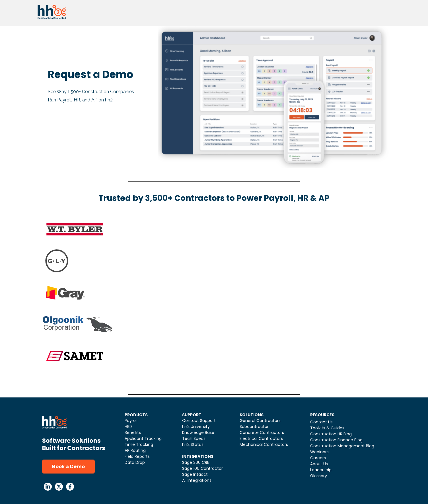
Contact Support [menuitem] (199, 421)
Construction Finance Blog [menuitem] (336, 440)
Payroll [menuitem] (131, 421)
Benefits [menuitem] (133, 432)
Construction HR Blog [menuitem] (331, 434)
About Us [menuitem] (319, 464)
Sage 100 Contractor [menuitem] (202, 468)
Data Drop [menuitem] (135, 462)
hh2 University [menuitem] (196, 427)
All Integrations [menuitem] (197, 480)
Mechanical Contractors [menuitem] (264, 444)
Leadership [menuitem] (321, 470)
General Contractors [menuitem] (260, 421)
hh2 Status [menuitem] (193, 444)
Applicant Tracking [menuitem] (143, 438)
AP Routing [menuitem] (135, 450)
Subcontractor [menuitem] (254, 427)
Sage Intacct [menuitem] (195, 474)
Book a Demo (68, 466)
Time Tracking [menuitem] (139, 444)
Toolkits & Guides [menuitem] (327, 428)
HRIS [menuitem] (129, 427)
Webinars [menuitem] (319, 452)
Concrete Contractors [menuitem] (262, 432)
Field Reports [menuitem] (137, 456)
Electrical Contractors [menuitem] (261, 438)
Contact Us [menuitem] (321, 422)
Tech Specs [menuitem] (194, 438)
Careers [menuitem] (318, 458)
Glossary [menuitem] (319, 476)
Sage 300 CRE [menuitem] (196, 462)
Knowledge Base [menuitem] (198, 432)
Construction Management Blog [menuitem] (342, 446)
